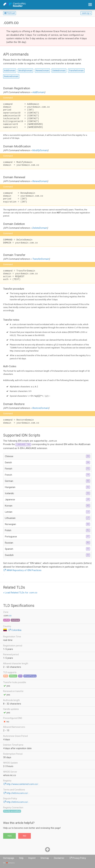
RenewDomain (42, 71)
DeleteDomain (59, 71)
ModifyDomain (25, 71)
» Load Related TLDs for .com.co (20, 593)
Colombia (16, 630)
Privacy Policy (79, 858)
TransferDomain (76, 71)
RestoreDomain (11, 76)
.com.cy (85, 13)
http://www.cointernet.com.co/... (23, 784)
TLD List (10, 13)
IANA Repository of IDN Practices (24, 570)
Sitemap (45, 858)
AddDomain (10, 71)
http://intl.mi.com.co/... (18, 793)
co (10, 616)
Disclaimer (59, 858)
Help (21, 858)
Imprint (32, 858)
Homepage (9, 858)
